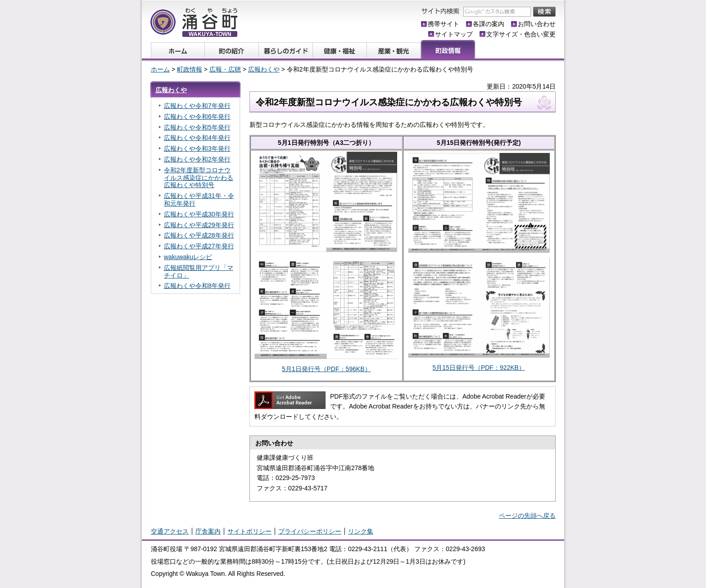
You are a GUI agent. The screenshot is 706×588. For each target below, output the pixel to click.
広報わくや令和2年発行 (197, 159)
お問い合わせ (537, 24)
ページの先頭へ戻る (527, 516)
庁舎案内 (208, 531)
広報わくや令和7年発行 (197, 106)
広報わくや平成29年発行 (199, 225)
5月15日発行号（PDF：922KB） (479, 368)
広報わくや (264, 69)
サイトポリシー (249, 531)
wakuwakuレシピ (188, 257)
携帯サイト (444, 24)
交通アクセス (170, 531)
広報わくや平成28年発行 (199, 235)
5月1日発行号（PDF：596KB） (326, 369)
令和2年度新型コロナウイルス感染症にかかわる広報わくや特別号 (199, 178)
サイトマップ (454, 34)
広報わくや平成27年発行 (199, 246)
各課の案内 (489, 24)
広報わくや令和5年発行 (197, 127)
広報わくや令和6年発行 (197, 117)
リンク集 (361, 531)
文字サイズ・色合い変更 (521, 34)
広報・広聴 (225, 69)
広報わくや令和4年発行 (197, 138)
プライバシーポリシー (310, 531)
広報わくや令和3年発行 (197, 148)
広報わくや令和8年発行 (197, 286)
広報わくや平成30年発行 (199, 214)
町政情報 (190, 69)
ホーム (160, 69)
